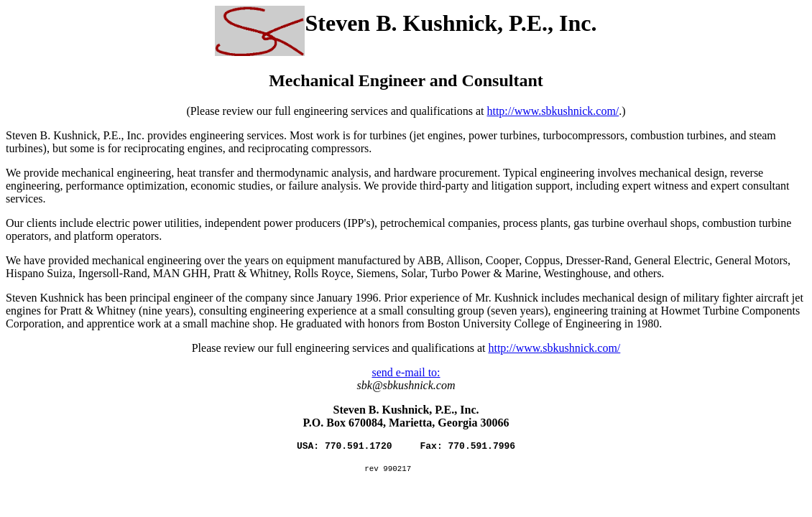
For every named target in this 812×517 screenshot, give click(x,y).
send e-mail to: (406, 372)
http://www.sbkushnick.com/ (553, 111)
